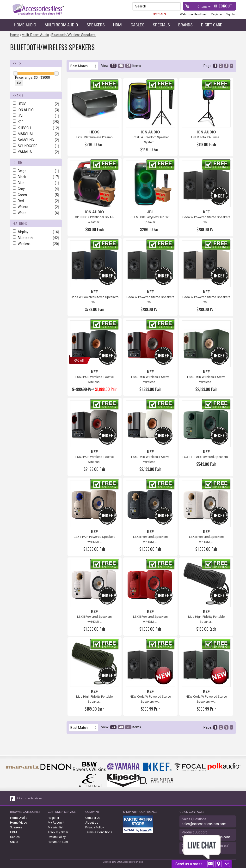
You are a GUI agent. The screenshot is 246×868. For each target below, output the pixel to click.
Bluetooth (36, 238)
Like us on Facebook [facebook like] (30, 799)
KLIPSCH (36, 128)
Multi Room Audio (61, 25)
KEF (36, 122)
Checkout (223, 6)
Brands (185, 25)
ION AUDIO (36, 110)
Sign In (230, 14)
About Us (92, 823)
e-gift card (212, 25)
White (36, 213)
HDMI (118, 25)
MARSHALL (36, 134)
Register (217, 14)
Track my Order (58, 832)
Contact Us (93, 818)
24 (113, 66)
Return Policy (57, 837)
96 (128, 66)
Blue (36, 183)
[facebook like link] (13, 799)
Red (36, 201)
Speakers (96, 25)
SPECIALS (159, 14)
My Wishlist (56, 827)
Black (36, 177)
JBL (36, 116)
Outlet (14, 842)
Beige (36, 171)
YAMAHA (36, 152)
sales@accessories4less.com (204, 824)
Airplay (36, 232)
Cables (138, 25)
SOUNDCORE (36, 146)
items (203, 7)
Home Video (19, 823)
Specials (161, 25)
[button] (177, 6)
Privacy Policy (95, 827)
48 (121, 66)
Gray (36, 189)
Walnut (36, 207)
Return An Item (58, 842)
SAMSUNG (36, 140)
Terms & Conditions (99, 832)
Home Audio (25, 25)
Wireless (36, 244)
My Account (56, 823)
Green (36, 195)
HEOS (36, 104)
